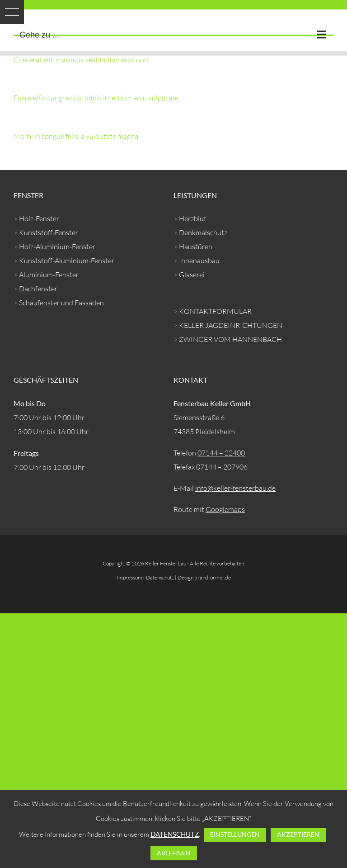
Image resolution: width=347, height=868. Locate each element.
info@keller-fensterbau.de (235, 488)
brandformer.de (213, 577)
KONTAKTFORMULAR (215, 311)
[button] (12, 12)
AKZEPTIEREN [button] (298, 834)
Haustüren (196, 247)
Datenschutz (160, 577)
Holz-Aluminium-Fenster (57, 247)
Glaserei (192, 275)
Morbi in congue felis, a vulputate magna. (77, 136)
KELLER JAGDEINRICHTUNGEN (231, 325)
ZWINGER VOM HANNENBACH (230, 339)
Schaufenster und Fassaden (61, 303)
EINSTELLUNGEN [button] (235, 834)
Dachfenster (38, 289)
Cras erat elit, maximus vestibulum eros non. (82, 60)
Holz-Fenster (39, 218)
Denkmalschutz (203, 232)
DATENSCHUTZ (175, 834)
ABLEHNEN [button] (174, 853)
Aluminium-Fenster (49, 275)
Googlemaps (225, 509)
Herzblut (193, 218)
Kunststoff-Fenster (49, 232)
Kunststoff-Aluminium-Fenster (67, 261)
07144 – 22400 (221, 453)
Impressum (129, 577)
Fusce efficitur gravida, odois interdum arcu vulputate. (97, 98)
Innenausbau (199, 261)
